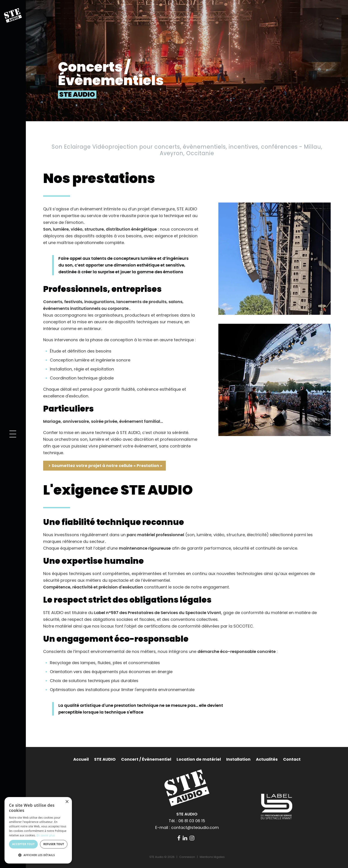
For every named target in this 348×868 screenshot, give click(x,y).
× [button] (67, 802)
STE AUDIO (105, 759)
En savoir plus (46, 835)
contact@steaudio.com (195, 827)
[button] (13, 434)
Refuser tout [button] (54, 844)
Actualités (267, 759)
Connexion (187, 857)
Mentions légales (212, 857)
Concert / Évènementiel (146, 759)
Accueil (81, 759)
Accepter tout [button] (23, 844)
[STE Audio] (13, 15)
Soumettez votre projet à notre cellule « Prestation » (107, 466)
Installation (238, 759)
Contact (292, 759)
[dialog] (38, 830)
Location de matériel (199, 759)
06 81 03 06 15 (192, 821)
